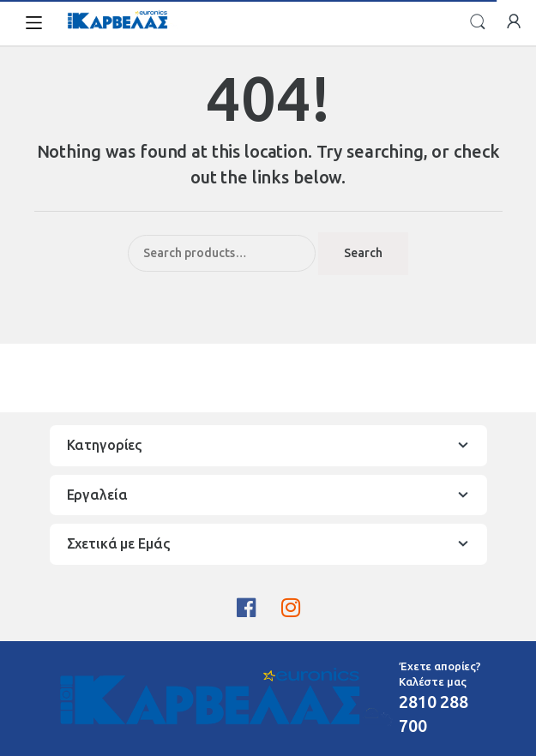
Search (478, 22)
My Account (514, 22)
